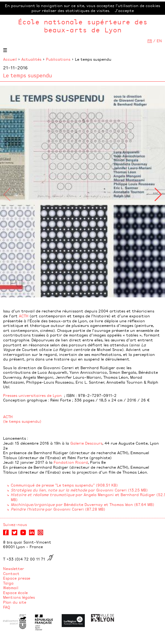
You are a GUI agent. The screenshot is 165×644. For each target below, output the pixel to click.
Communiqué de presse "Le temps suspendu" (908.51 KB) (64, 485)
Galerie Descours (86, 443)
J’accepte (124, 10)
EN (159, 41)
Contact (11, 573)
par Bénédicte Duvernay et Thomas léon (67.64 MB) (82, 504)
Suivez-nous (15, 524)
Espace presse (17, 578)
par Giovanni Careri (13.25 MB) (79, 490)
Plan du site (15, 602)
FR (150, 41)
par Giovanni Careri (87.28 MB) (58, 509)
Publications (58, 59)
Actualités (31, 59)
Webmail (11, 588)
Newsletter (14, 569)
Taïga (8, 583)
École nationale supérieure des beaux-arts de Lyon (83, 26)
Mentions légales (19, 597)
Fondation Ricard (71, 462)
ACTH (24, 316)
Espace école (15, 593)
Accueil (10, 59)
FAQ (7, 607)
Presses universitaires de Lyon (32, 395)
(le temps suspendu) (22, 421)
